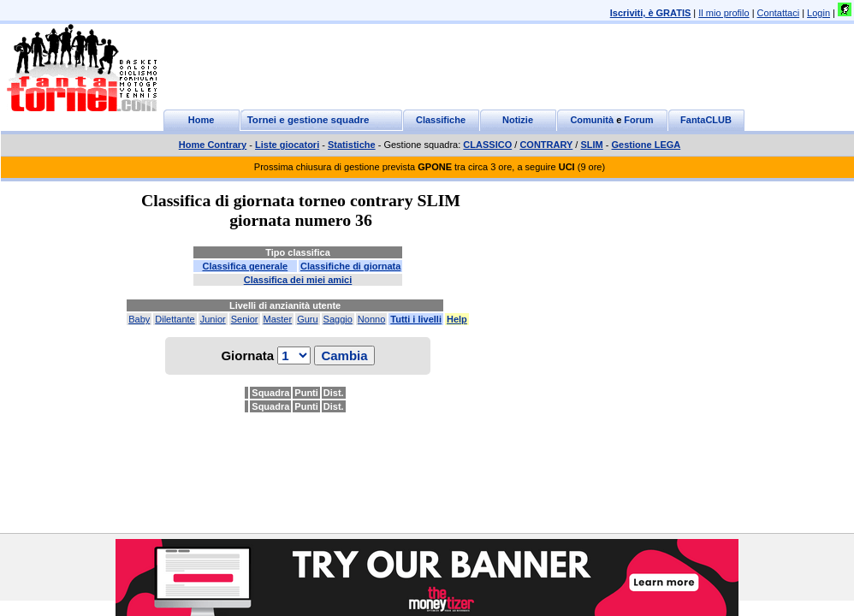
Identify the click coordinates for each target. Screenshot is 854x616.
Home (202, 120)
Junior (213, 319)
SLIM (591, 145)
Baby (139, 319)
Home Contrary (213, 145)
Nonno (371, 319)
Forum (638, 120)
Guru (307, 319)
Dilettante (175, 319)
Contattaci (779, 13)
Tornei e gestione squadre (308, 120)
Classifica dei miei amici (298, 280)
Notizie (518, 120)
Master (278, 319)
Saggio (338, 319)
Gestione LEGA (646, 145)
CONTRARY (546, 145)
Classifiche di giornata (350, 266)
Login (818, 13)
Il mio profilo (724, 13)
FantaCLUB (706, 120)
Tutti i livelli (416, 319)
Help (457, 319)
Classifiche (441, 120)
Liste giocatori (287, 145)
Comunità (592, 120)
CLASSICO (487, 145)
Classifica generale (245, 266)
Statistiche (352, 145)
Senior (245, 319)
